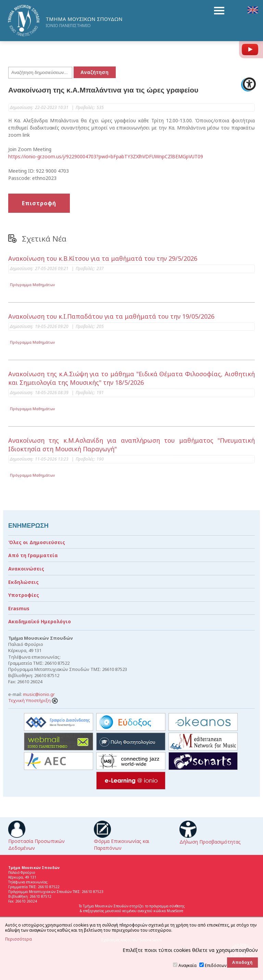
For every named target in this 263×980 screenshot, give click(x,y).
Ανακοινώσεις (26, 569)
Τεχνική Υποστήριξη (33, 700)
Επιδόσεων (216, 965)
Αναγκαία (187, 965)
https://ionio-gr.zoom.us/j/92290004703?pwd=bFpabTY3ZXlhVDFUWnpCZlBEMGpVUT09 (106, 156)
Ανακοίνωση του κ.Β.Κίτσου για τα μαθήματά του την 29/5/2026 (103, 258)
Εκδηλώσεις (23, 582)
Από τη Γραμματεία (33, 555)
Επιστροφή (39, 203)
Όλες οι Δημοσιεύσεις (37, 542)
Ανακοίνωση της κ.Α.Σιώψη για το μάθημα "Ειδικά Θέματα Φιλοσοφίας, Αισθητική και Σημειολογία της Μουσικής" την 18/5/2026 (131, 378)
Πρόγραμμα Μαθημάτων (33, 285)
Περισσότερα (18, 939)
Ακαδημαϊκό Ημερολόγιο (40, 621)
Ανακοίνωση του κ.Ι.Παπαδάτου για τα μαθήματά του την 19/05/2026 (111, 316)
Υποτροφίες (24, 595)
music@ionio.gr (39, 694)
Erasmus (19, 608)
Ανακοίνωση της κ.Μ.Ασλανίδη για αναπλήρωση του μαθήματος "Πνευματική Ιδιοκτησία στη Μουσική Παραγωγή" (131, 445)
